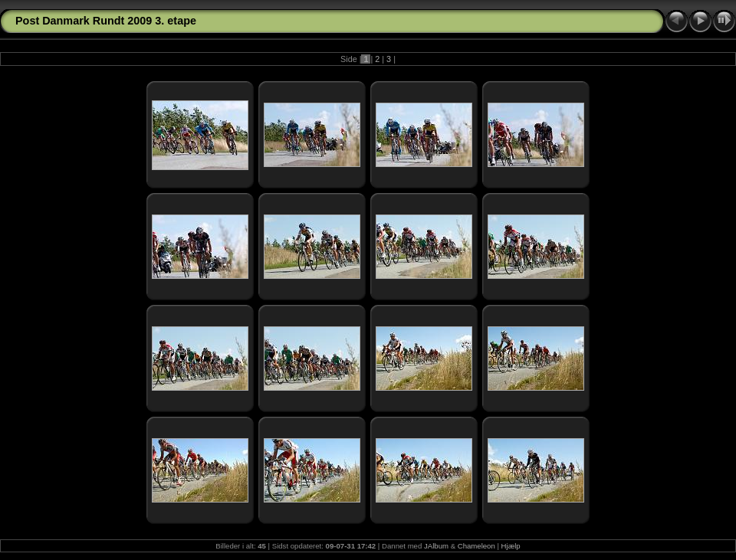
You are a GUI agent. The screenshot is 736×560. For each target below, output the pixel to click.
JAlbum (436, 546)
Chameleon (476, 546)
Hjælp (511, 546)
